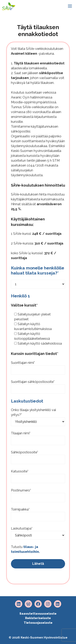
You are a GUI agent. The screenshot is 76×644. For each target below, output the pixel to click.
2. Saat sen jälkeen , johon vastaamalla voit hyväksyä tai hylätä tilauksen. (38, 78)
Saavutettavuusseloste (38, 614)
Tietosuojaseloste (38, 623)
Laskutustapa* (22, 528)
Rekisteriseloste (38, 618)
